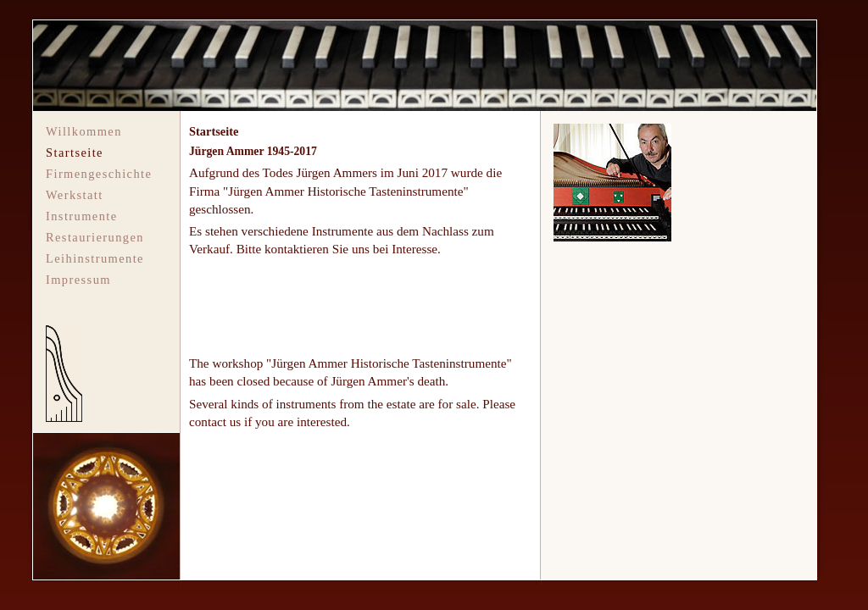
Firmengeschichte (99, 174)
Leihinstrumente (95, 258)
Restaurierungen (95, 237)
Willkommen (84, 131)
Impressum (78, 280)
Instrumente (82, 216)
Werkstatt (75, 195)
